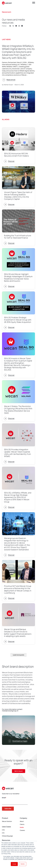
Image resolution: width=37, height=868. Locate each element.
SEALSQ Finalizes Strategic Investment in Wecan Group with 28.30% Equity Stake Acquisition (18, 320)
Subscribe (8, 809)
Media (22, 827)
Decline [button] (23, 864)
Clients (22, 824)
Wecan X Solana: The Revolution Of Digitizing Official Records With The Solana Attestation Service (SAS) (18, 410)
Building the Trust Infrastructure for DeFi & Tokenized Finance (18, 237)
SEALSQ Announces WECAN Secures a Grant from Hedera (16, 155)
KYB (3, 830)
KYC (3, 833)
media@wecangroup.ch (10, 711)
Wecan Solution (7, 821)
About (22, 821)
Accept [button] (14, 864)
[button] (18, 655)
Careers (22, 830)
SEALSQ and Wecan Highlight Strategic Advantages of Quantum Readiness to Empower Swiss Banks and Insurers (18, 278)
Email (4, 798)
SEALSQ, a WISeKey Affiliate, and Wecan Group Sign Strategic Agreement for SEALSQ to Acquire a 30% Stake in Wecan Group (18, 497)
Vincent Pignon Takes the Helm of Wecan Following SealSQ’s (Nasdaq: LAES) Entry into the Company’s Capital (18, 196)
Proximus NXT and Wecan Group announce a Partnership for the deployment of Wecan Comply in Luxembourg (18, 589)
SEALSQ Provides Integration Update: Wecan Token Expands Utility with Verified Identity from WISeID (17, 453)
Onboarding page (7, 836)
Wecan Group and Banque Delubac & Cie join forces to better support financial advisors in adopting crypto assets (18, 633)
